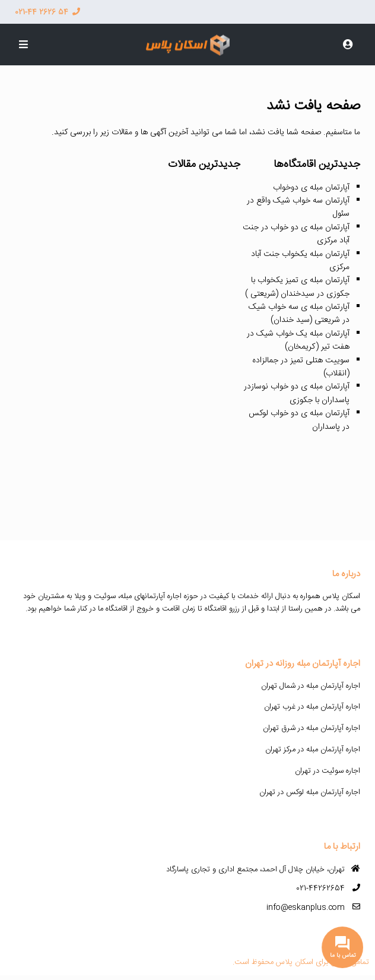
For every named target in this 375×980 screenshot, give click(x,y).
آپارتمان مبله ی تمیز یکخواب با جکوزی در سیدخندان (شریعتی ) (297, 287)
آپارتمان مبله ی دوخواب (311, 188)
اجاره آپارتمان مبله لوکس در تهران (310, 792)
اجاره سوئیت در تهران (328, 771)
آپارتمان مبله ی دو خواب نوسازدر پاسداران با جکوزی (297, 393)
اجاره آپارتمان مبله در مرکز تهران (313, 750)
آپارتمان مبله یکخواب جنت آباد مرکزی (300, 261)
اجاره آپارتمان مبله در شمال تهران (311, 686)
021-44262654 (320, 889)
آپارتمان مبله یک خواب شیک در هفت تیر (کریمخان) (298, 340)
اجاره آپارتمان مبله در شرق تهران (312, 728)
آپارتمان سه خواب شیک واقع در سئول (298, 207)
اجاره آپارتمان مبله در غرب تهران (312, 707)
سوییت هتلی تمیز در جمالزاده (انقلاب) (301, 367)
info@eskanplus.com (306, 908)
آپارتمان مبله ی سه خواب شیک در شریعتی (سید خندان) (299, 314)
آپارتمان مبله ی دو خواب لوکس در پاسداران (299, 420)
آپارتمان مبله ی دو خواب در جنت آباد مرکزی (296, 234)
